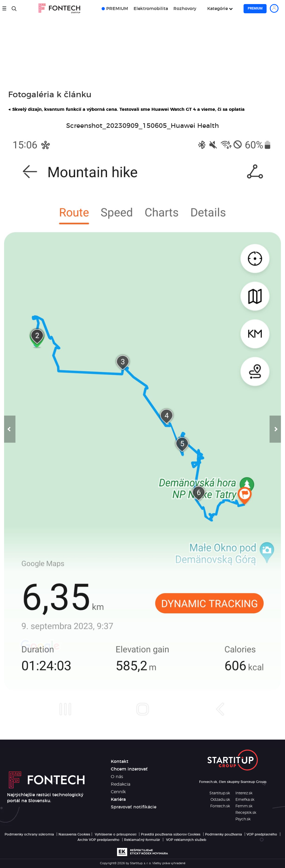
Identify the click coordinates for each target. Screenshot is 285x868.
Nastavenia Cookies (74, 834)
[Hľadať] (14, 9)
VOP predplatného (262, 834)
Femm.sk (244, 806)
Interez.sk (244, 793)
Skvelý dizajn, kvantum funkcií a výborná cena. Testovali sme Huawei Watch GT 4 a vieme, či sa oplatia (126, 109)
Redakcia (121, 784)
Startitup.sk (220, 793)
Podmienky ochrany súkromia (29, 834)
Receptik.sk (246, 813)
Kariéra (118, 799)
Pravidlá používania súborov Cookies (171, 834)
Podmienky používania (224, 834)
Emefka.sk (245, 800)
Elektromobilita (151, 9)
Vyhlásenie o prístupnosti (116, 834)
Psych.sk (243, 819)
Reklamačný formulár (142, 840)
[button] (10, 429)
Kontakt (120, 762)
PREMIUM (117, 9)
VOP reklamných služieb (186, 840)
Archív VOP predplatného (98, 840)
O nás (117, 777)
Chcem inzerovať (129, 769)
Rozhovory (185, 9)
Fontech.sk (220, 806)
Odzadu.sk (220, 800)
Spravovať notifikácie (134, 807)
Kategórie (218, 9)
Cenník (118, 792)
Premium (255, 8)
